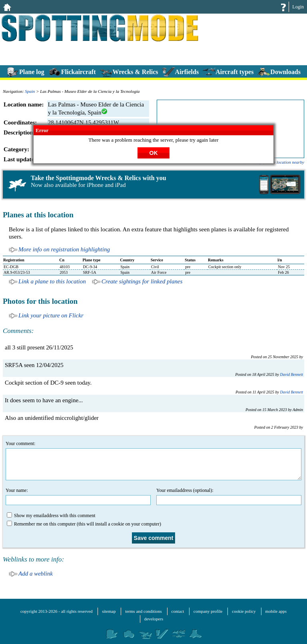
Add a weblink (36, 574)
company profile (208, 611)
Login (298, 7)
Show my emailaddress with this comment (51, 515)
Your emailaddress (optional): (229, 496)
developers (154, 619)
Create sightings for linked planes (142, 281)
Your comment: (153, 460)
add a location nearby (285, 162)
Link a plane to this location (52, 281)
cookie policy (244, 611)
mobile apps (276, 611)
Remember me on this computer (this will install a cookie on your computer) (84, 524)
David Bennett (292, 374)
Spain (30, 91)
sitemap (109, 611)
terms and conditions (144, 611)
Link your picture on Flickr (51, 315)
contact (178, 611)
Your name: (78, 496)
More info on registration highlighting (64, 249)
